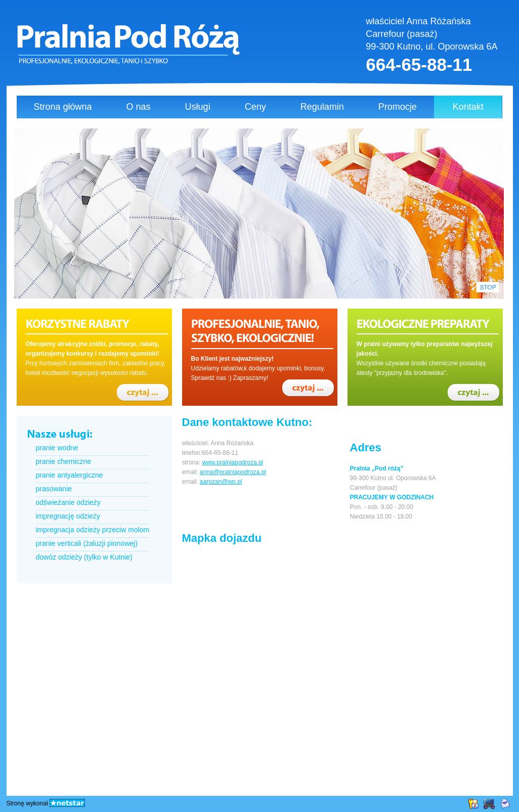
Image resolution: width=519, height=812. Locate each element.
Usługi (198, 107)
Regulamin (322, 107)
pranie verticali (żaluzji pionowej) (87, 543)
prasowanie (54, 489)
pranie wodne (57, 448)
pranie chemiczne (64, 461)
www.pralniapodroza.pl (233, 462)
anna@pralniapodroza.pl (233, 472)
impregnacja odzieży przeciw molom (93, 530)
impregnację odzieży (68, 516)
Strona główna (63, 107)
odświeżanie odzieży (68, 502)
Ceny (255, 107)
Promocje (398, 107)
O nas (139, 107)
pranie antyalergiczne (70, 475)
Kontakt (468, 107)
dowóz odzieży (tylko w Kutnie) (84, 557)
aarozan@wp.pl (221, 482)
